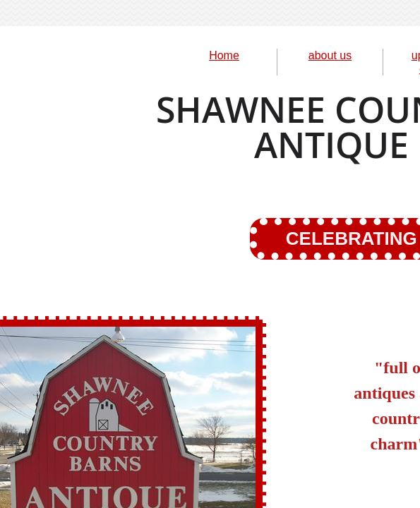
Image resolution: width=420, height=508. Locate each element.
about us (330, 55)
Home (224, 55)
